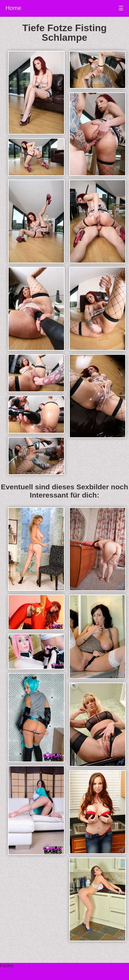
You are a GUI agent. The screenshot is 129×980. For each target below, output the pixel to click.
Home (13, 8)
